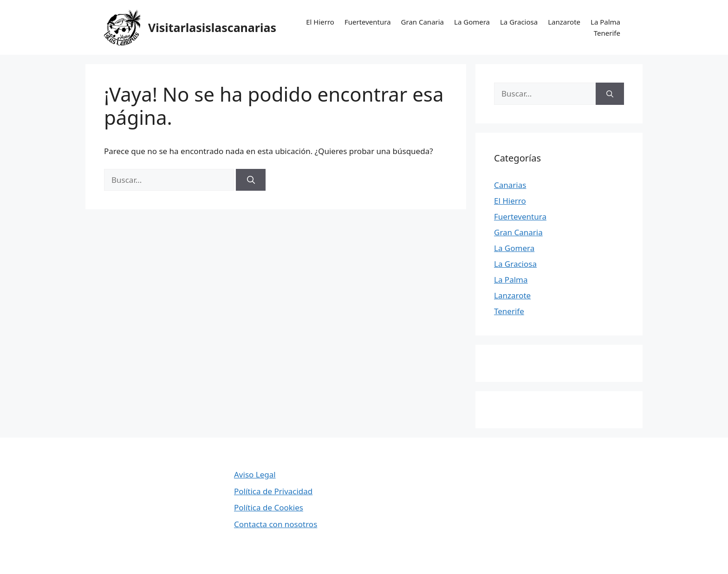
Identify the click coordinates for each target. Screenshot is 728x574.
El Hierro (320, 22)
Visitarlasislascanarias (212, 27)
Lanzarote (564, 22)
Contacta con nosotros (276, 524)
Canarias (510, 185)
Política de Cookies (269, 507)
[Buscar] (251, 180)
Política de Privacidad (273, 491)
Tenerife (607, 33)
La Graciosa (519, 22)
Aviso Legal (255, 474)
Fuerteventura (368, 22)
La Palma (605, 22)
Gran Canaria (422, 22)
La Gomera (472, 22)
